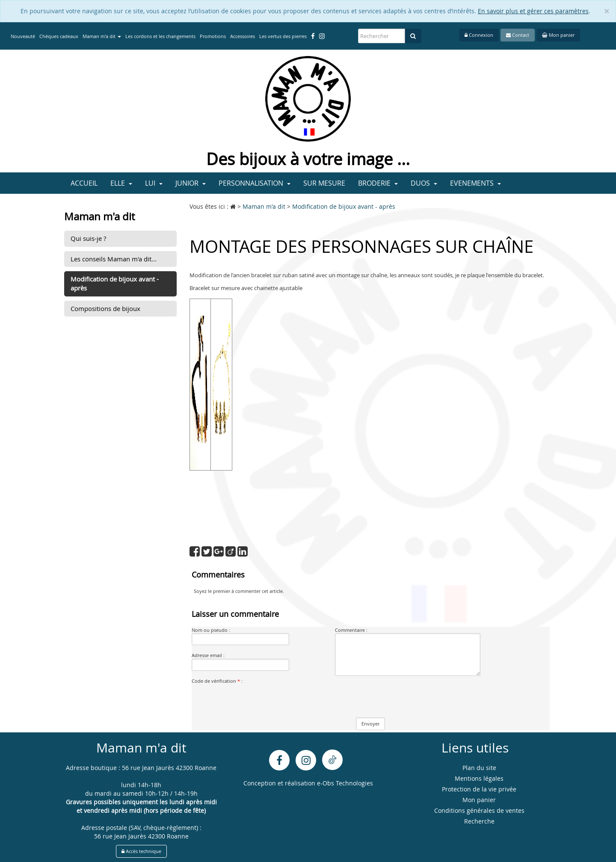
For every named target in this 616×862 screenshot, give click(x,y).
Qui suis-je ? (88, 238)
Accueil (84, 183)
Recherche (479, 821)
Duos (424, 183)
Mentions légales (479, 778)
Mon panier (558, 35)
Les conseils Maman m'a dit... (114, 259)
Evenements (475, 183)
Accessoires (243, 36)
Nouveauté (23, 36)
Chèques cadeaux (59, 36)
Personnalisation (255, 183)
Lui (154, 183)
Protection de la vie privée (479, 789)
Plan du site (479, 768)
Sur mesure (324, 183)
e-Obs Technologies (345, 783)
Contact (518, 35)
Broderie (378, 183)
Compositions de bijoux (105, 308)
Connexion (479, 35)
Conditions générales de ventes (479, 810)
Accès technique (141, 851)
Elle (121, 183)
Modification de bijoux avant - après (115, 283)
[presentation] (257, 701)
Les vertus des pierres (283, 36)
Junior (191, 183)
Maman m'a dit (102, 36)
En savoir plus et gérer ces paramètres (533, 11)
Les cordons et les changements (160, 36)
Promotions (213, 36)
